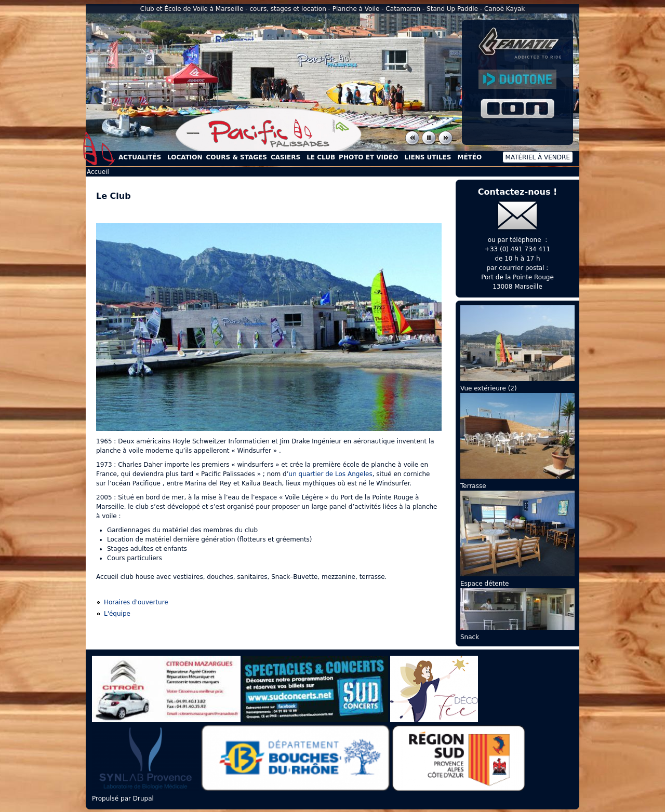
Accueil (99, 148)
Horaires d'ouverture (136, 602)
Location (185, 157)
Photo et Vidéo (368, 157)
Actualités (140, 157)
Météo (469, 157)
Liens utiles (428, 157)
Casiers (285, 157)
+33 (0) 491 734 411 (517, 249)
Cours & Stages (237, 157)
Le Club (321, 157)
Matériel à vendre (538, 157)
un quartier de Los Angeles (331, 474)
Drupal (143, 799)
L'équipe (117, 614)
